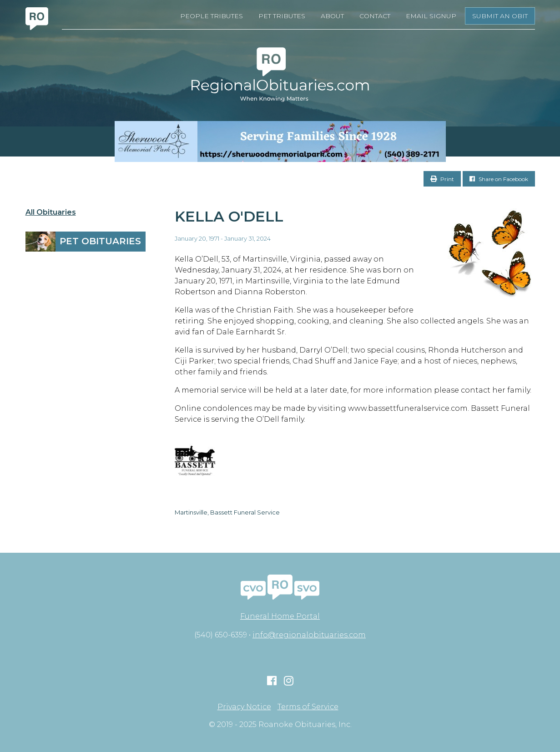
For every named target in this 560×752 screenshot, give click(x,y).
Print (442, 179)
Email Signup (431, 16)
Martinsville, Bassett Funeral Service (227, 512)
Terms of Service (308, 707)
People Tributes (212, 16)
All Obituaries (51, 212)
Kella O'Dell (229, 216)
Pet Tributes (282, 16)
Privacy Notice (244, 707)
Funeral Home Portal (280, 616)
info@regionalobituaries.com (309, 635)
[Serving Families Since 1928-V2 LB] (280, 141)
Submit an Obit (500, 16)
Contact (375, 16)
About (332, 16)
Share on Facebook (499, 179)
